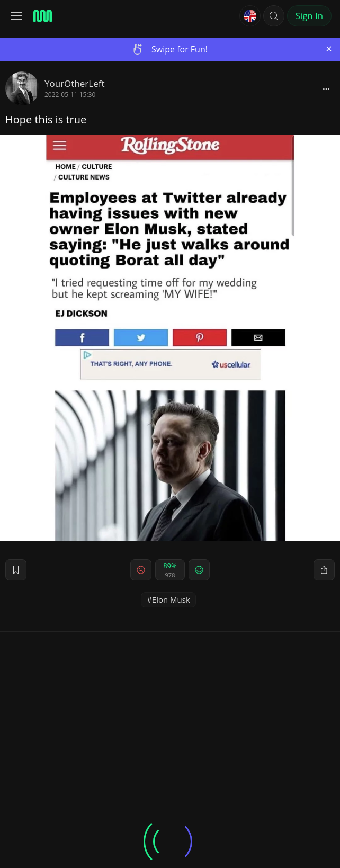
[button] (274, 16)
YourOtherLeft (75, 83)
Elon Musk (171, 599)
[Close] (329, 49)
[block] (326, 88)
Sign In (309, 16)
